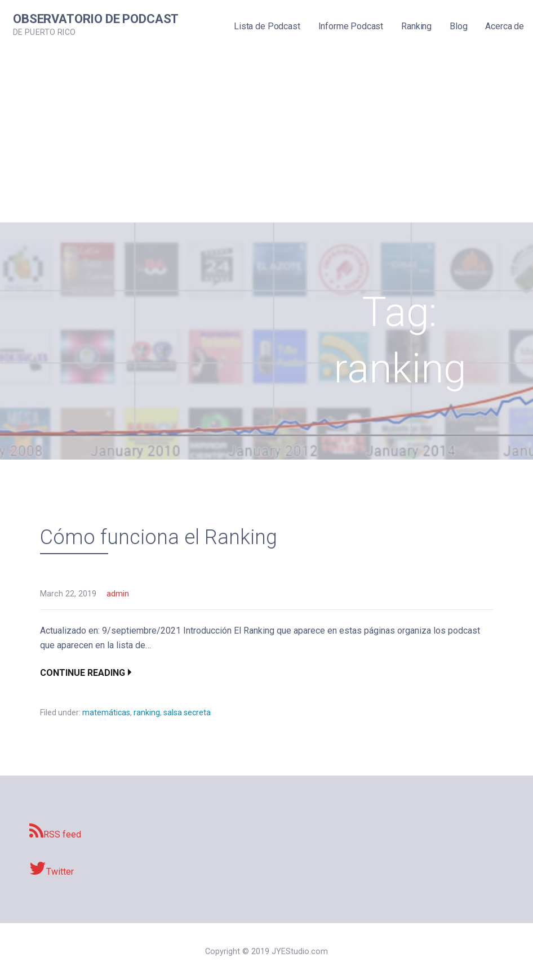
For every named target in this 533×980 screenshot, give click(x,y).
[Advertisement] (266, 138)
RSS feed (55, 831)
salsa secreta (187, 712)
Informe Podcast (351, 26)
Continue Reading (83, 673)
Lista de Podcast (267, 26)
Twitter (52, 868)
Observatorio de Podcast (96, 19)
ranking (147, 712)
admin (118, 594)
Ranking (416, 26)
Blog (458, 26)
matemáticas (106, 712)
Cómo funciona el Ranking (159, 537)
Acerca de (505, 26)
